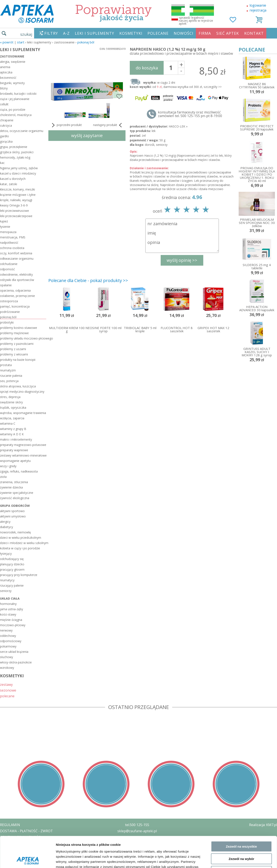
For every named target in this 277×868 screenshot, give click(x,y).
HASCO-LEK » (178, 126)
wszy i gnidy (8, 466)
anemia (5, 67)
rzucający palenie (12, 585)
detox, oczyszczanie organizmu (22, 131)
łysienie (5, 227)
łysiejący (6, 554)
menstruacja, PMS (13, 237)
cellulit (4, 104)
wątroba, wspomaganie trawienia (23, 413)
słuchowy (6, 657)
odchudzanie (9, 264)
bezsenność (8, 78)
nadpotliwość (9, 243)
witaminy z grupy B (13, 429)
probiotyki (7, 322)
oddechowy (8, 636)
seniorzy (6, 591)
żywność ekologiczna (15, 498)
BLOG (5, 855)
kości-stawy (8, 614)
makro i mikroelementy (16, 439)
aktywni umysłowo (13, 516)
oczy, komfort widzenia (16, 253)
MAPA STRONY (12, 862)
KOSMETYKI (131, 33)
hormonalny (8, 604)
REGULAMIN (10, 825)
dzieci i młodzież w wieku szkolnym (23, 543)
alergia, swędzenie (13, 62)
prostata (6, 365)
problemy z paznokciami (17, 344)
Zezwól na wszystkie (241, 706)
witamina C (8, 423)
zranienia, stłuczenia (14, 482)
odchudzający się (12, 559)
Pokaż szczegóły (227, 750)
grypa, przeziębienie (14, 147)
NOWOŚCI (183, 33)
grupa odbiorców (15, 506)
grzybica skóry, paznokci (17, 152)
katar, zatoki (9, 184)
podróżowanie (10, 312)
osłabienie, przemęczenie (17, 296)
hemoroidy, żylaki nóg (15, 157)
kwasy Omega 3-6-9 (14, 205)
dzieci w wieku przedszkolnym (21, 538)
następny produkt (108, 125)
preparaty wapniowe (14, 450)
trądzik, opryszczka (13, 408)
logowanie (258, 5)
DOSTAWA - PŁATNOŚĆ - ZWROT (26, 831)
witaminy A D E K (12, 434)
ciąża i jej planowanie (15, 99)
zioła (3, 477)
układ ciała (10, 598)
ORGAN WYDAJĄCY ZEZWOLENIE (26, 849)
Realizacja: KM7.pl (263, 825)
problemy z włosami (14, 354)
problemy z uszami (13, 349)
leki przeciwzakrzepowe (16, 216)
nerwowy (6, 630)
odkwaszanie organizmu (17, 259)
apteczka (6, 72)
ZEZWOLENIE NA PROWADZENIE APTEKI (33, 843)
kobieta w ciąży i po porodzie (20, 548)
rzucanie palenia (11, 376)
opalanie (6, 285)
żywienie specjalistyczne (17, 493)
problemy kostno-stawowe (19, 328)
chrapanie (7, 120)
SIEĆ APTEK (228, 33)
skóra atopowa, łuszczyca (18, 386)
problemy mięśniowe (14, 333)
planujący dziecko (12, 564)
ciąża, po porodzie (13, 110)
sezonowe (8, 690)
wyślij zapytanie (87, 135)
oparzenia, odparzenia (15, 290)
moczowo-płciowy (13, 625)
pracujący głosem (12, 569)
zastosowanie (12, 56)
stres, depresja (10, 397)
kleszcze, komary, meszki (17, 189)
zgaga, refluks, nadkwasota (19, 471)
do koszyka (147, 68)
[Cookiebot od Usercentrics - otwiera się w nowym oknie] (28, 750)
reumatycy (7, 580)
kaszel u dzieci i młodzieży (18, 173)
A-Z (66, 33)
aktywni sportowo (12, 511)
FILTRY (51, 33)
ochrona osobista (12, 248)
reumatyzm (8, 370)
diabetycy (6, 527)
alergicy (5, 522)
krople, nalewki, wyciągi (16, 200)
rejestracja (258, 10)
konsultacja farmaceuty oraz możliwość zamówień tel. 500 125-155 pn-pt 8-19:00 (190, 114)
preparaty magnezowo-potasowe (23, 445)
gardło (4, 136)
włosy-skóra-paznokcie (16, 662)
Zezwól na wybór (241, 718)
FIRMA (205, 33)
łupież (4, 221)
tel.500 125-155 (137, 825)
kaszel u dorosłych (13, 179)
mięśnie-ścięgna (11, 620)
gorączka (6, 141)
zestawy (6, 684)
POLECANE (158, 33)
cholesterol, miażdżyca (16, 115)
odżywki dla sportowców (17, 280)
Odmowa (241, 731)
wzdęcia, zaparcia (12, 418)
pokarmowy (8, 646)
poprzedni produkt (66, 125)
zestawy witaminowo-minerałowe (23, 455)
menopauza (8, 232)
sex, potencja (9, 381)
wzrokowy (7, 668)
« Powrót (7, 42)
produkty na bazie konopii (18, 360)
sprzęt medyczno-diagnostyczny (22, 392)
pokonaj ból (86, 42)
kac (2, 163)
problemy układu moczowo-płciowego (23, 338)
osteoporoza (9, 301)
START (21, 42)
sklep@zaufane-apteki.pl (137, 831)
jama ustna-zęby (12, 609)
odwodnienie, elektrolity (16, 274)
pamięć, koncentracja (15, 306)
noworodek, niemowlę (15, 532)
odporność (7, 269)
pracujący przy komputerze (19, 575)
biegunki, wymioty (12, 83)
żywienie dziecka (11, 487)
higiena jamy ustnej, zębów (19, 168)
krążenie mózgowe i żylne (18, 195)
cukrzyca (6, 125)
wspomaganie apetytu (15, 461)
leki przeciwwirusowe (14, 211)
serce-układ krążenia (14, 652)
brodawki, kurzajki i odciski (18, 94)
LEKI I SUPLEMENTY (94, 33)
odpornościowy (11, 641)
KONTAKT (254, 33)
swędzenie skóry (11, 402)
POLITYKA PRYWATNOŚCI (21, 837)
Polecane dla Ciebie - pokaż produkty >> (88, 280)
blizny (4, 88)
